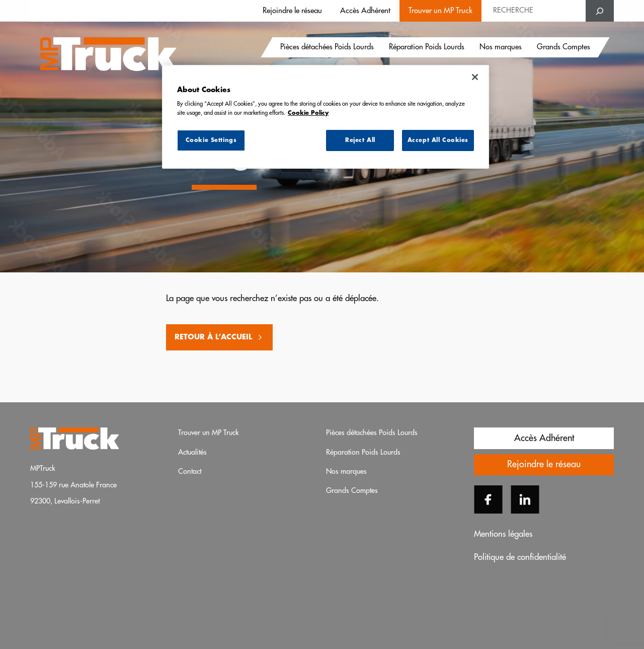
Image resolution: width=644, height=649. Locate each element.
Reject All (360, 140)
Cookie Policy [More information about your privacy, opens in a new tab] (308, 113)
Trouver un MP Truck (440, 11)
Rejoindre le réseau (292, 11)
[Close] (475, 77)
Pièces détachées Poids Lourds (327, 48)
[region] (326, 117)
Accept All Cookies (438, 140)
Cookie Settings (211, 140)
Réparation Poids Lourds (427, 48)
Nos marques (501, 48)
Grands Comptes (563, 48)
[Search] (600, 11)
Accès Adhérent (365, 11)
